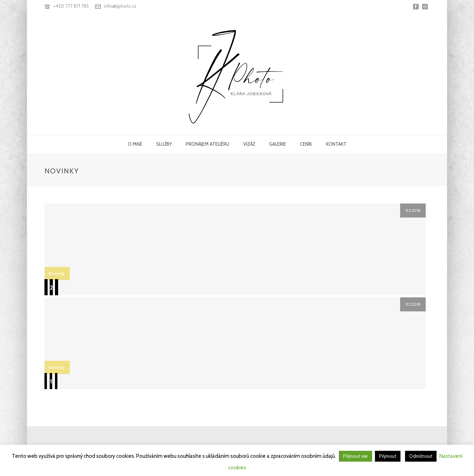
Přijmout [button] (388, 456)
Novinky (57, 274)
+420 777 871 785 (71, 6)
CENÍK (306, 144)
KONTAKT (336, 144)
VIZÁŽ (249, 144)
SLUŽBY (164, 144)
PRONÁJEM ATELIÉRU (208, 144)
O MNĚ (135, 144)
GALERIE (278, 144)
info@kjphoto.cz (120, 6)
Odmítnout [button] (421, 456)
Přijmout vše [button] (355, 456)
